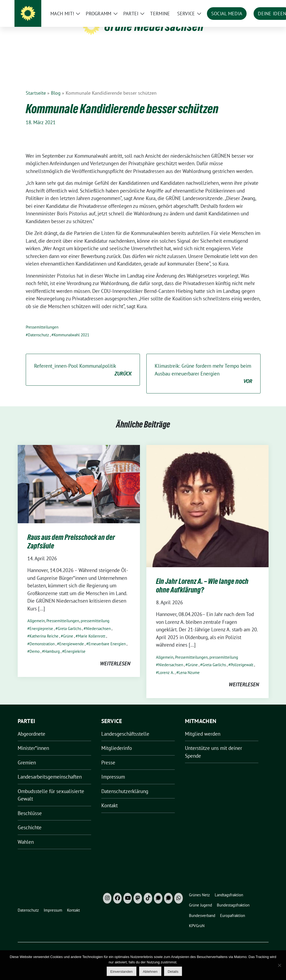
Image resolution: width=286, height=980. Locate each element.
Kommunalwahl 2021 (71, 327)
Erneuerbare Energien (107, 635)
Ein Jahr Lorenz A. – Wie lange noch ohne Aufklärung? (202, 577)
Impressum (113, 768)
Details (173, 972)
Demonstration (42, 635)
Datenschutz (38, 327)
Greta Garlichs (69, 620)
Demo (35, 643)
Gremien (27, 754)
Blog (56, 85)
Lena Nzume (189, 664)
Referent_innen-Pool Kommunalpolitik (83, 362)
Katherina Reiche (44, 628)
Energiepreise (41, 620)
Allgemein (36, 612)
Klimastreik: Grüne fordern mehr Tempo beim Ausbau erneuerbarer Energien (203, 366)
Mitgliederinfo (117, 740)
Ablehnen (150, 972)
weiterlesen (115, 655)
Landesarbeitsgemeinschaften (50, 768)
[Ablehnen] (279, 965)
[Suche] (251, 5)
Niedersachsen (98, 620)
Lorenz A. (166, 664)
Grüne (68, 628)
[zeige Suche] (259, 5)
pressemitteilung (95, 612)
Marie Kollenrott (92, 628)
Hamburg (52, 643)
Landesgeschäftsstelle (125, 725)
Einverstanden (122, 972)
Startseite (36, 85)
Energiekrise (75, 643)
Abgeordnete (31, 725)
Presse (108, 754)
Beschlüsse (30, 805)
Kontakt (109, 797)
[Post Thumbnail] (79, 475)
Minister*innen (33, 740)
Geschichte (30, 819)
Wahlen (26, 834)
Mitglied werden (203, 725)
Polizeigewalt (242, 656)
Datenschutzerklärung (125, 783)
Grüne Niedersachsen (154, 26)
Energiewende (72, 635)
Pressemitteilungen (42, 319)
